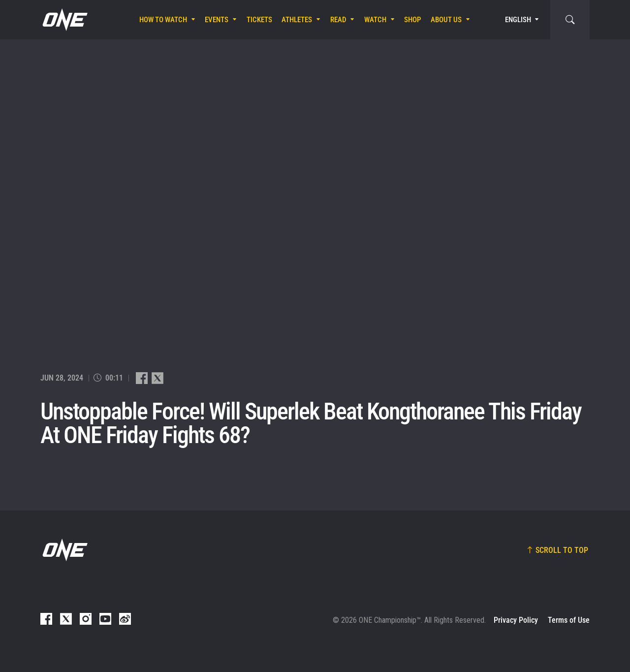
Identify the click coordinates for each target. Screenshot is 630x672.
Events (217, 20)
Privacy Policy (516, 620)
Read (338, 20)
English (518, 20)
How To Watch (163, 20)
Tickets (259, 20)
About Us (446, 20)
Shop (412, 20)
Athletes (297, 20)
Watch (375, 20)
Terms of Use (569, 620)
